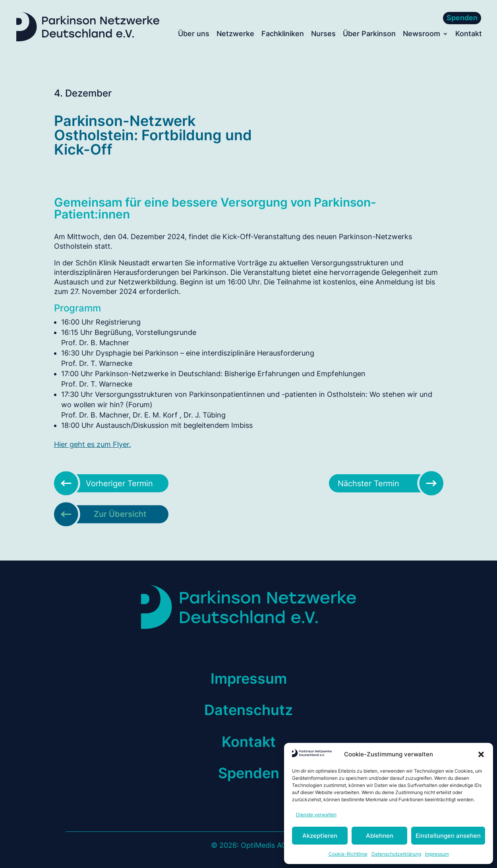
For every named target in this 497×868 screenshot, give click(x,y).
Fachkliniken (283, 34)
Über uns (194, 34)
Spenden (462, 18)
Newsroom (422, 34)
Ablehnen (380, 836)
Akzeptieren (320, 836)
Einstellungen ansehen (448, 836)
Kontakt (469, 34)
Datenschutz (248, 710)
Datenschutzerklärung (396, 854)
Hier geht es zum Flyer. (93, 444)
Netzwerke (235, 34)
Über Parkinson (369, 34)
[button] (481, 754)
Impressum (437, 854)
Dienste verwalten (316, 815)
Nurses (323, 34)
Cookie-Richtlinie (348, 854)
